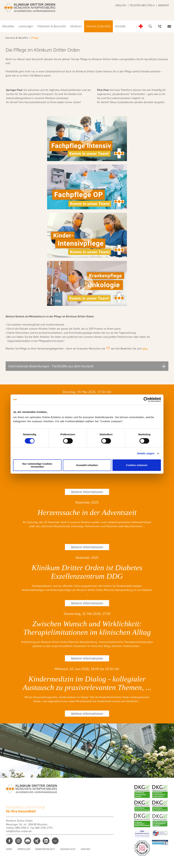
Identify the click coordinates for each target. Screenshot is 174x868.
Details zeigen (146, 453)
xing (37, 841)
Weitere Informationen (87, 492)
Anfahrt (164, 5)
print (28, 841)
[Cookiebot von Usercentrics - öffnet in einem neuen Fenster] (146, 399)
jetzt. (145, 348)
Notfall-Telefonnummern (141, 26)
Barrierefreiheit (45, 849)
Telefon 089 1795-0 (142, 5)
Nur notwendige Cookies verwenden (37, 465)
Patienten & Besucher (52, 26)
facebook (9, 841)
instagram (19, 841)
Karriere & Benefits (99, 26)
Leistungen (26, 26)
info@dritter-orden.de (19, 831)
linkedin (46, 841)
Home (9, 849)
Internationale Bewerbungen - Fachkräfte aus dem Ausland (51, 366)
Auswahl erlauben (87, 465)
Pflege (35, 38)
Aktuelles (8, 26)
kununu (55, 841)
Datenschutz (68, 849)
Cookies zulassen (137, 465)
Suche (150, 26)
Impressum (24, 849)
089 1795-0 (22, 828)
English (121, 5)
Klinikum (76, 26)
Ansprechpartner (160, 26)
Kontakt (120, 26)
